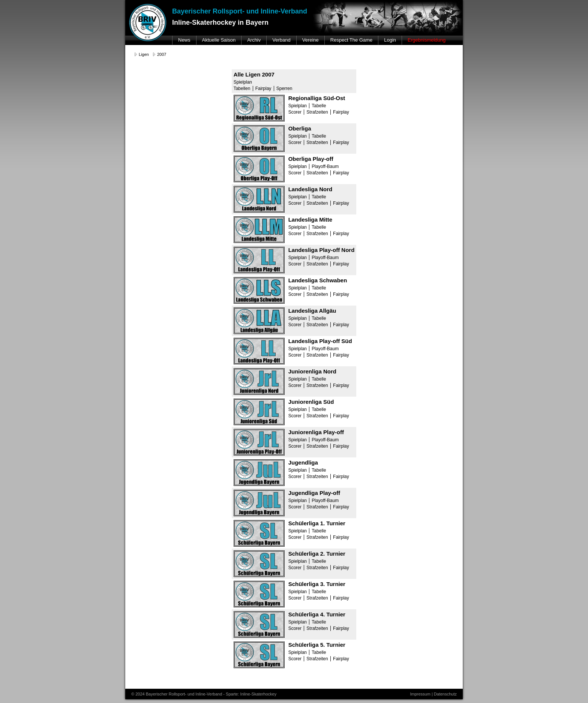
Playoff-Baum (325, 166)
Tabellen (242, 88)
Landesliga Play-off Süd (320, 341)
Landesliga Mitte (310, 220)
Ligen (144, 54)
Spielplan (243, 82)
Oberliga (300, 128)
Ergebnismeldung (427, 40)
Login (390, 40)
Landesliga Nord (310, 189)
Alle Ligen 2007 (254, 74)
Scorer (295, 112)
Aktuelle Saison (219, 40)
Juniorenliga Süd (311, 402)
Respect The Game (351, 40)
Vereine (310, 40)
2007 (162, 54)
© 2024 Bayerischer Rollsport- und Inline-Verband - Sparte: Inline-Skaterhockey (204, 694)
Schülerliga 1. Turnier (317, 523)
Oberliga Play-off (311, 159)
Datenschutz (445, 694)
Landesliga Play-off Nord (322, 250)
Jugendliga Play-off (314, 493)
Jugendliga (303, 462)
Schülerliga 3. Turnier (317, 584)
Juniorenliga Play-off (316, 432)
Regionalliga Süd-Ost (317, 98)
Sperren (284, 88)
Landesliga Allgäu (312, 311)
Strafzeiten (317, 112)
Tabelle (319, 106)
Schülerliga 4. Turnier (317, 614)
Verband (281, 40)
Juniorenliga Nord (312, 371)
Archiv (254, 40)
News (184, 40)
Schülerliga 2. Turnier (317, 554)
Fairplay (263, 88)
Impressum (420, 694)
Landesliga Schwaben (318, 280)
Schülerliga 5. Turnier (317, 645)
